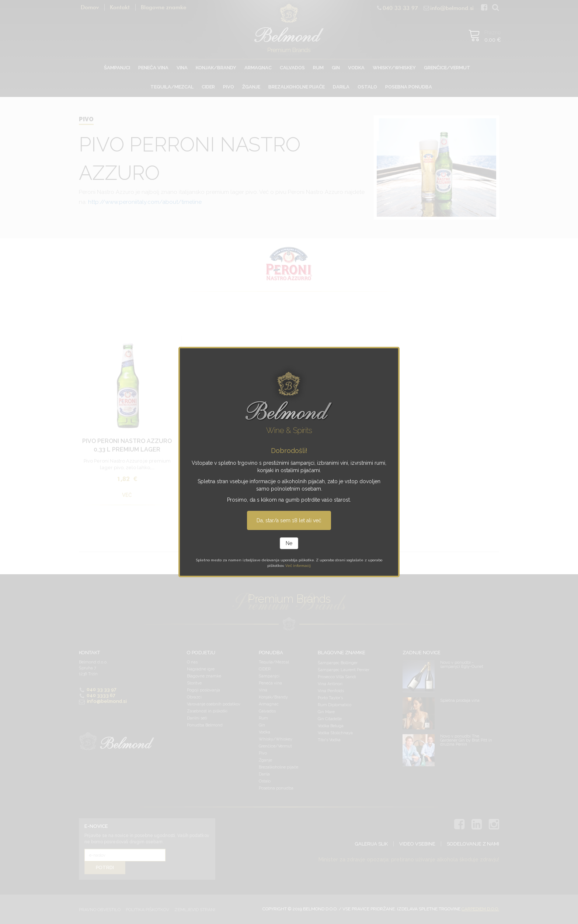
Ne (289, 543)
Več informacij (298, 566)
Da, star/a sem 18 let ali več (289, 520)
